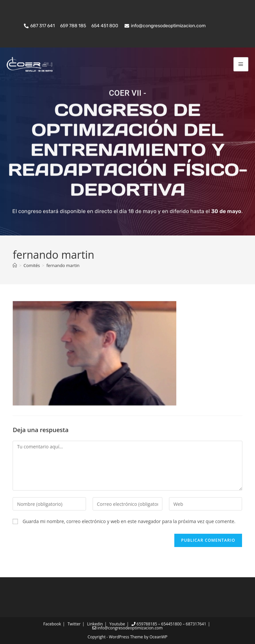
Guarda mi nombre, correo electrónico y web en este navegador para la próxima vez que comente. (129, 521)
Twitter (74, 624)
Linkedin (95, 624)
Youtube (117, 624)
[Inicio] (15, 265)
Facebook (52, 624)
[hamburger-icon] (241, 64)
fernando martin (63, 265)
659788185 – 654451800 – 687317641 (169, 624)
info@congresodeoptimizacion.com (127, 628)
